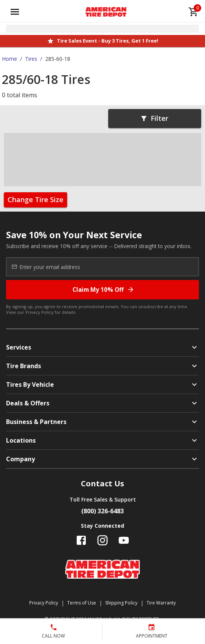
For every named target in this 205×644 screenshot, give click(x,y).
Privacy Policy (39, 312)
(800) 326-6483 (102, 511)
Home (9, 59)
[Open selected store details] (102, 29)
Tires (31, 59)
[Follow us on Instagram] (102, 540)
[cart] (194, 12)
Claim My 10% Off (103, 290)
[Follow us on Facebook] (81, 540)
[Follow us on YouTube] (124, 540)
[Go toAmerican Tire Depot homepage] (106, 12)
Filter (154, 118)
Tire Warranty (161, 603)
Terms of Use (82, 603)
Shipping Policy (121, 603)
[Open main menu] (15, 12)
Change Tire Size (35, 199)
